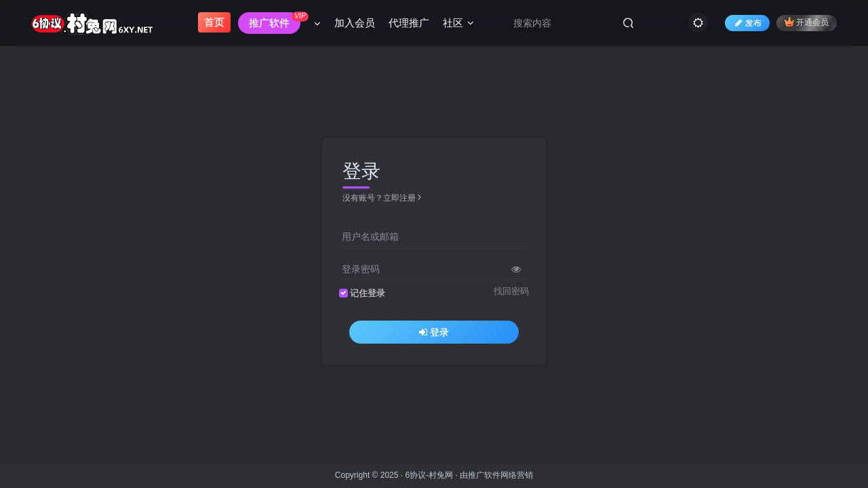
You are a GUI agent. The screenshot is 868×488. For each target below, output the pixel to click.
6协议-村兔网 (429, 475)
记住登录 (368, 293)
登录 (434, 332)
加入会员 (355, 23)
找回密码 (511, 291)
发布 (747, 23)
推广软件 (484, 475)
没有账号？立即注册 (382, 198)
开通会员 (807, 22)
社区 (458, 23)
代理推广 (409, 23)
